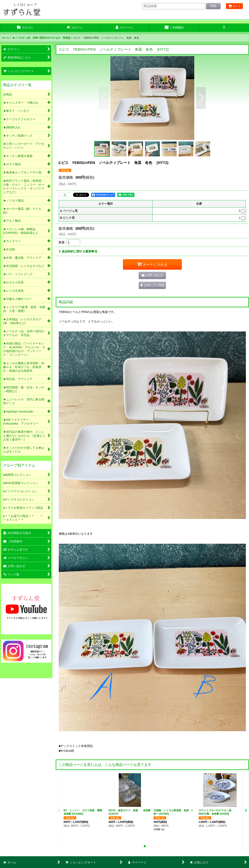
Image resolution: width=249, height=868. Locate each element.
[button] (224, 28)
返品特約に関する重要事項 (78, 251)
